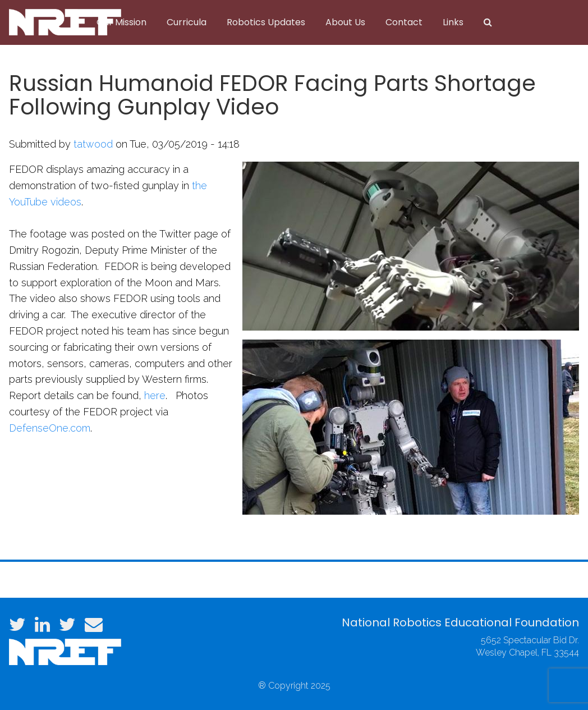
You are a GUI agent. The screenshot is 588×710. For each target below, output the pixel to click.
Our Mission (121, 22)
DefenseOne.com (50, 428)
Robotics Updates (266, 22)
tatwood (93, 144)
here (155, 395)
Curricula (187, 22)
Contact (404, 22)
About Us (345, 22)
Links (453, 22)
